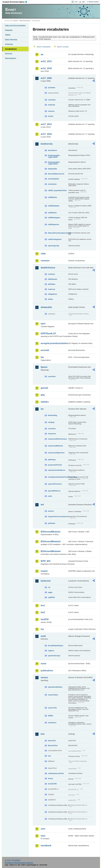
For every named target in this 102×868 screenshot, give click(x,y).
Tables (8, 35)
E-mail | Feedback (13, 860)
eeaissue (52, 289)
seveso (44, 677)
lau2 (43, 612)
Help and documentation (15, 26)
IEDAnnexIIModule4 (51, 551)
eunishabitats (53, 179)
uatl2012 (51, 597)
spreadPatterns (54, 491)
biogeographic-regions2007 (54, 156)
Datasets (9, 30)
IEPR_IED (45, 561)
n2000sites (52, 213)
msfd (43, 636)
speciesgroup (53, 246)
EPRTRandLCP (48, 334)
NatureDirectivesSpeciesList (58, 233)
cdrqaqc (51, 422)
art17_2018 (46, 134)
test (42, 734)
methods (51, 105)
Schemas (9, 44)
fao (42, 357)
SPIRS (50, 716)
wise (43, 836)
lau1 (43, 605)
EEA (16, 2)
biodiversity (47, 144)
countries (52, 100)
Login (76, 2)
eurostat (45, 350)
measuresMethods (55, 446)
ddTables (52, 284)
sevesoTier (52, 708)
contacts (51, 274)
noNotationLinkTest (56, 773)
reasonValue (53, 695)
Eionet (15, 21)
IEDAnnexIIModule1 (51, 532)
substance (52, 723)
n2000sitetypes (54, 218)
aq (42, 54)
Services (9, 54)
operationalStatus (55, 687)
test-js (50, 778)
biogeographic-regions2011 (54, 163)
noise (43, 664)
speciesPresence (55, 484)
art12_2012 (46, 61)
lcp (42, 629)
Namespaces (10, 58)
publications (47, 671)
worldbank (46, 846)
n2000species (53, 224)
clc (49, 587)
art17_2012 (46, 124)
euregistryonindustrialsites (54, 343)
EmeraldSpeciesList (56, 174)
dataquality (52, 169)
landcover (46, 581)
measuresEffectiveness (57, 439)
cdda (43, 254)
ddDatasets (53, 279)
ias (42, 409)
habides (45, 402)
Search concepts (63, 47)
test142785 (52, 784)
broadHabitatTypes (56, 646)
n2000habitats (54, 206)
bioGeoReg (52, 415)
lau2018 (45, 619)
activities (52, 88)
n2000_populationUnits (57, 190)
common (45, 261)
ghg (43, 395)
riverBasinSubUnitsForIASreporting (58, 477)
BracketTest (53, 745)
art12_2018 (46, 68)
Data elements (11, 40)
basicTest (52, 741)
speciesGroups (54, 656)
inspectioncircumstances (58, 516)
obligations (52, 294)
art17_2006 (46, 78)
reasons (51, 111)
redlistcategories (55, 239)
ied (42, 505)
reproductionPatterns (57, 470)
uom (43, 829)
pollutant (52, 523)
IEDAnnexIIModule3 (51, 541)
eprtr (43, 324)
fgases (44, 367)
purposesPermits (55, 465)
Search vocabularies (44, 47)
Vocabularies (11, 49)
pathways (52, 460)
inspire (44, 571)
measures (52, 434)
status (50, 299)
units (50, 496)
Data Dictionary (25, 21)
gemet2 (44, 388)
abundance (52, 150)
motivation (52, 184)
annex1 (51, 511)
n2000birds (52, 197)
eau (49, 756)
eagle (50, 592)
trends (51, 116)
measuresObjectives (56, 453)
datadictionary (48, 268)
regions (51, 651)
